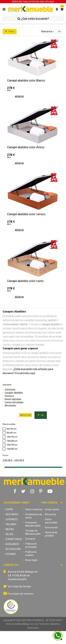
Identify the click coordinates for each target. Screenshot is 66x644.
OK (41, 415)
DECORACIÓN (13, 549)
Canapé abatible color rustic (25, 281)
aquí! (52, 2)
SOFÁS (9, 509)
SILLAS (9, 534)
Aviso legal (31, 560)
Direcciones (51, 527)
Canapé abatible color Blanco (26, 80)
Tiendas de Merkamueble (33, 532)
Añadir (19, 97)
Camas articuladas (14, 402)
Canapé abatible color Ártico (26, 147)
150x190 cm (12, 445)
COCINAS (11, 554)
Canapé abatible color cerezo (26, 214)
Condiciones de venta (34, 516)
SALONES (11, 524)
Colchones (10, 390)
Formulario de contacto (21, 594)
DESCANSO (7, 385)
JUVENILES (12, 519)
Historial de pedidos (51, 534)
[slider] (4, 467)
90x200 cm (11, 433)
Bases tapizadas (13, 399)
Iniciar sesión (52, 509)
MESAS (10, 529)
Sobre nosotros (34, 509)
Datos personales (51, 521)
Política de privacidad (31, 545)
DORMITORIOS (14, 539)
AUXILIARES (12, 544)
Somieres (9, 396)
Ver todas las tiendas (19, 586)
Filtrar (10, 32)
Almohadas (10, 406)
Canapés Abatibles (14, 393)
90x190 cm (11, 429)
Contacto (30, 539)
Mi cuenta (51, 514)
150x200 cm (12, 449)
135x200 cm (12, 441)
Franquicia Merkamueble (33, 524)
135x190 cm (12, 437)
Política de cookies (31, 553)
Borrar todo (26, 415)
